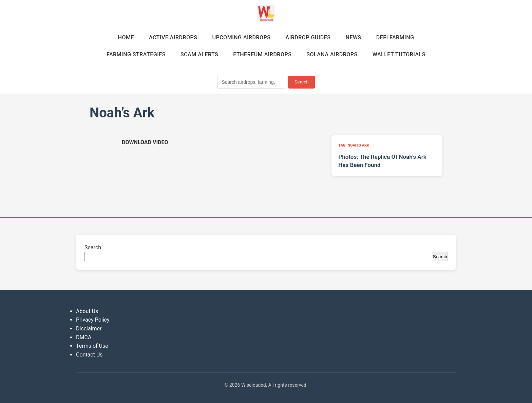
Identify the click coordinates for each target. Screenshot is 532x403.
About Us (87, 311)
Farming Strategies (136, 54)
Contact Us (89, 355)
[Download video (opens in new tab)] (145, 142)
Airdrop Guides (308, 37)
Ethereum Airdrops (262, 54)
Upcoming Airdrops (241, 37)
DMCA (84, 337)
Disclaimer (89, 329)
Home (126, 37)
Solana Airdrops (332, 54)
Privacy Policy (93, 320)
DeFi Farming (395, 37)
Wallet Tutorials (399, 54)
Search (301, 82)
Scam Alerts (199, 54)
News (354, 37)
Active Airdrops (173, 37)
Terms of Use (92, 346)
